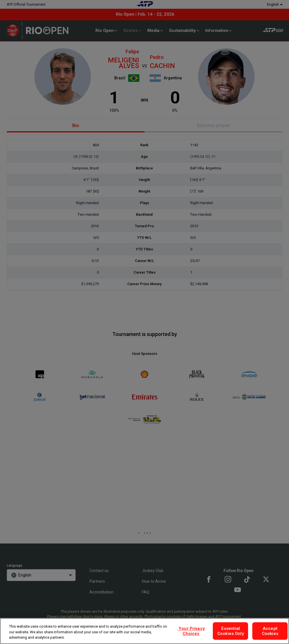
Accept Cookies (270, 631)
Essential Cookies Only (231, 631)
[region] (144, 631)
